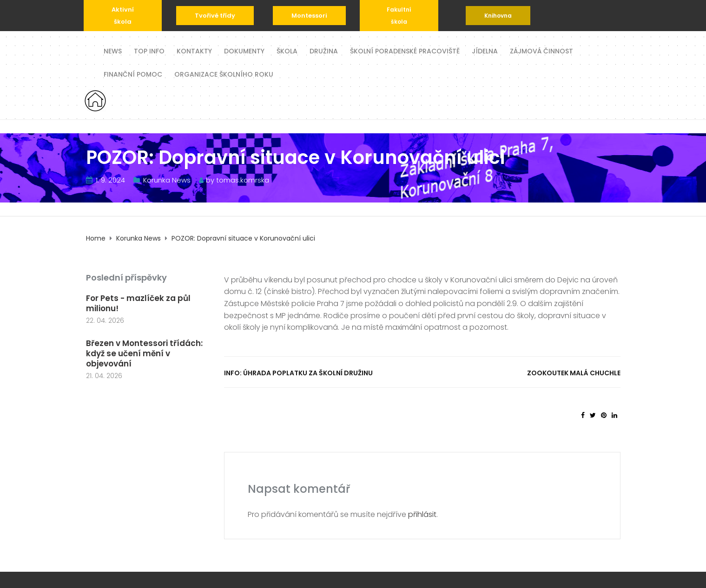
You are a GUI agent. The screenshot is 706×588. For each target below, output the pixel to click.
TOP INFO (149, 50)
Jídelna (485, 50)
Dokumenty (244, 50)
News (113, 50)
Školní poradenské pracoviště (405, 50)
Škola (287, 50)
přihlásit (422, 514)
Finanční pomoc (133, 74)
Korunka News (167, 180)
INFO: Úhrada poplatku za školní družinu (298, 373)
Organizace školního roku (224, 74)
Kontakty (194, 50)
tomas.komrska (243, 180)
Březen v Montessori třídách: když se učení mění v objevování (144, 353)
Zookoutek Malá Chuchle (574, 373)
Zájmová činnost (541, 50)
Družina (324, 50)
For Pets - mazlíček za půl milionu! (138, 303)
